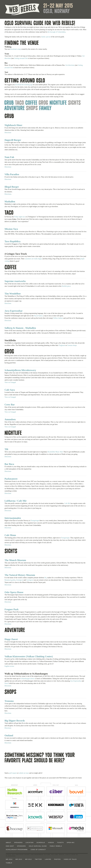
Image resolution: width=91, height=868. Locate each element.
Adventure (14, 108)
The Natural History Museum (20, 575)
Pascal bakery (38, 316)
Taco (19, 103)
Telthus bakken (58, 318)
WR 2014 (9, 859)
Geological (30, 580)
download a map (15, 49)
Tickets (60, 843)
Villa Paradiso (12, 174)
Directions (8, 133)
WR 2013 (19, 859)
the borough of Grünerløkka (57, 32)
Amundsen (10, 419)
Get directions (70, 65)
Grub (9, 103)
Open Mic (71, 843)
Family (45, 108)
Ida (46, 578)
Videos (51, 843)
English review (9, 666)
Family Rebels (56, 846)
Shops (32, 108)
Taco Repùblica (12, 241)
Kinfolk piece (66, 286)
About (9, 843)
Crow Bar (10, 405)
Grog (43, 103)
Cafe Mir (67, 503)
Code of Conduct (38, 850)
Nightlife (58, 103)
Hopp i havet (11, 639)
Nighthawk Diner (13, 125)
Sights (74, 103)
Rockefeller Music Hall (55, 452)
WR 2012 (28, 859)
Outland (9, 735)
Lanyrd (48, 859)
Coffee (31, 103)
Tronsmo (9, 701)
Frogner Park (12, 609)
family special (46, 37)
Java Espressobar (14, 311)
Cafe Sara (10, 390)
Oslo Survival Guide (38, 846)
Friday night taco (20, 217)
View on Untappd (10, 382)
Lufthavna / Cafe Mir (16, 501)
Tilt (6, 449)
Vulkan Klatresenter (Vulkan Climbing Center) (29, 656)
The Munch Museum (15, 560)
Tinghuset (62, 345)
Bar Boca (9, 464)
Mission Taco (11, 229)
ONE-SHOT (10, 846)
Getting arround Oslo (21, 58)
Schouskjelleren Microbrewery (20, 370)
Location (30, 843)
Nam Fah (9, 157)
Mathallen (10, 202)
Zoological (20, 580)
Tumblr (9, 863)
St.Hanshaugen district (28, 679)
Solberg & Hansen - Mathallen (20, 328)
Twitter (38, 859)
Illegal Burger (12, 187)
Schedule (41, 843)
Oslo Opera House (14, 592)
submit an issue (24, 773)
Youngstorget (35, 521)
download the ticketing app (24, 85)
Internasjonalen (13, 518)
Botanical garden (10, 580)
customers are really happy (33, 259)
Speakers (18, 843)
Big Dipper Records (15, 721)
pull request (13, 773)
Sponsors (21, 846)
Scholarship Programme (17, 850)
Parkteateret (11, 479)
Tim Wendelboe (13, 294)
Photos (57, 859)
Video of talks (70, 859)
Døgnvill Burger (13, 140)
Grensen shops (72, 345)
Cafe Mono (10, 535)
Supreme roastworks (15, 281)
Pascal (7, 683)
